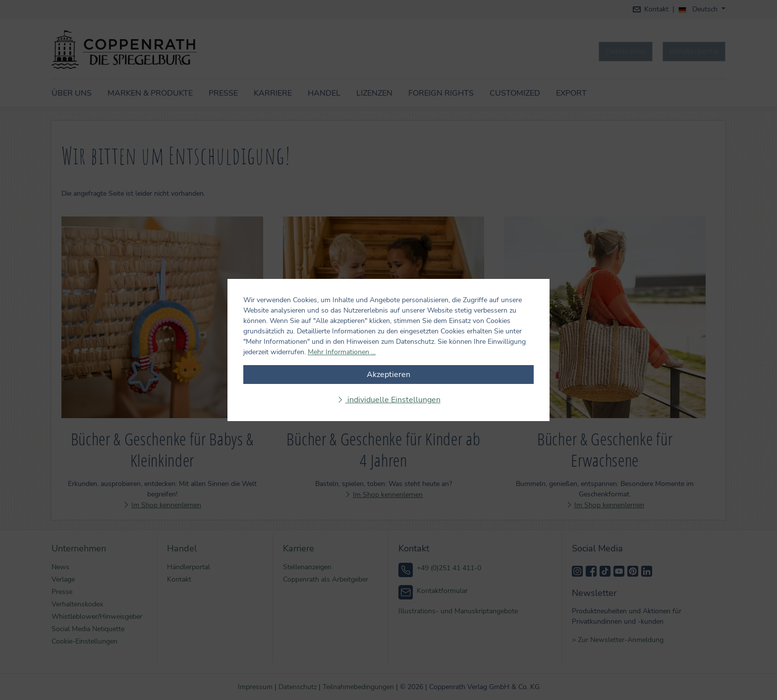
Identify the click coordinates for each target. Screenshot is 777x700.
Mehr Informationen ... (342, 352)
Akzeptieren (388, 375)
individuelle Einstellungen (393, 400)
